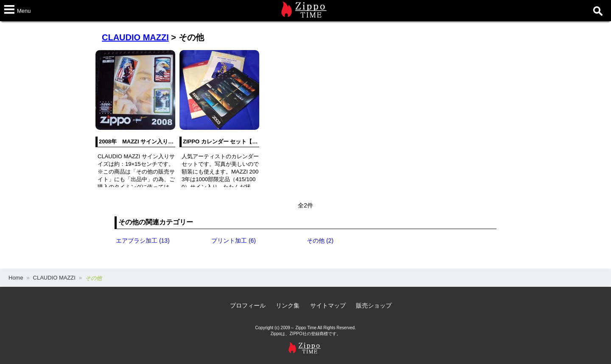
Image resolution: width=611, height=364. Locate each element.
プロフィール (248, 305)
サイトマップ (328, 305)
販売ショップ (374, 305)
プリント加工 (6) (234, 241)
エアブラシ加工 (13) (143, 241)
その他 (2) (320, 241)
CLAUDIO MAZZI (135, 37)
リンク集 (288, 305)
